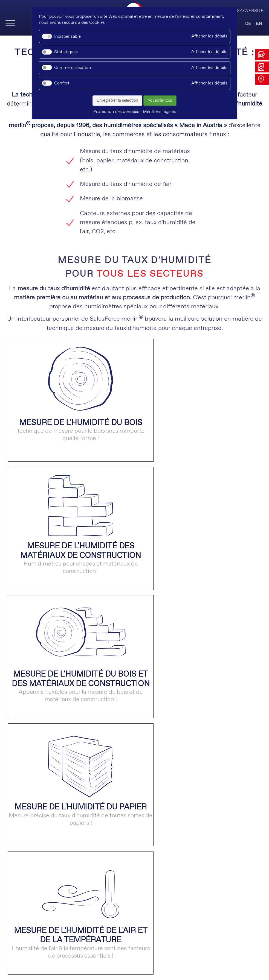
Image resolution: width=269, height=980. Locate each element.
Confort (62, 83)
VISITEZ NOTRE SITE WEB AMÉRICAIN (135, 855)
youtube (126, 944)
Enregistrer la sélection (117, 101)
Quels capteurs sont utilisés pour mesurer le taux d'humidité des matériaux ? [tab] (113, 795)
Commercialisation (73, 68)
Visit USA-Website (243, 11)
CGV (141, 962)
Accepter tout (160, 101)
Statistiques (66, 52)
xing (109, 944)
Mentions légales (169, 962)
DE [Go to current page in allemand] (248, 24)
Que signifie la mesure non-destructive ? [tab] (63, 754)
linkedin (91, 944)
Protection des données (105, 962)
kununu (143, 944)
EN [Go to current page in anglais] (259, 24)
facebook (160, 944)
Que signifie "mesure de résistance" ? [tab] (59, 815)
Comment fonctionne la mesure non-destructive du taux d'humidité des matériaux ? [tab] (124, 774)
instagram (178, 944)
